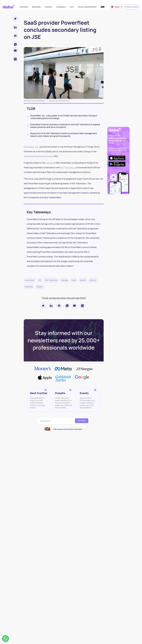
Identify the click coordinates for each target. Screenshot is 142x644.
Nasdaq (49, 163)
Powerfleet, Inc (31, 147)
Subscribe (82, 421)
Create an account (132, 7)
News (72, 7)
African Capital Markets (87, 7)
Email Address (45, 421)
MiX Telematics (68, 167)
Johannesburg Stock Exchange (38, 156)
